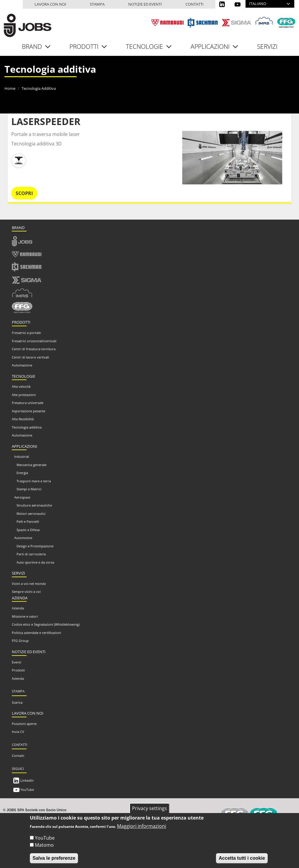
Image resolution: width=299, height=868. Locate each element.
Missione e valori (25, 616)
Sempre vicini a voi (26, 592)
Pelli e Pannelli (28, 521)
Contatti (195, 4)
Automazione (22, 365)
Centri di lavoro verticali (30, 357)
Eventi (17, 662)
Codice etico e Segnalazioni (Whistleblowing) (46, 624)
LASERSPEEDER (46, 121)
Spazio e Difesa (28, 530)
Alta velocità (21, 386)
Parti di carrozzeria (31, 554)
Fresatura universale (28, 403)
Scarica (17, 702)
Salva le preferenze (54, 858)
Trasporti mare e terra (34, 481)
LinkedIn (27, 780)
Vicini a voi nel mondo (29, 584)
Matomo (44, 845)
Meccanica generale (31, 465)
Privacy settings (149, 808)
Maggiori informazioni (142, 826)
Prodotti (18, 670)
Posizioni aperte (24, 724)
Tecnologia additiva (27, 427)
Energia (22, 473)
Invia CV (18, 732)
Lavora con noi (50, 4)
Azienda (18, 608)
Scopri (24, 193)
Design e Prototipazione (35, 546)
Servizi (267, 46)
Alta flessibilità (23, 419)
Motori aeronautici (31, 514)
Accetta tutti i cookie (242, 858)
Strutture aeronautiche (34, 505)
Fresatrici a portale (26, 333)
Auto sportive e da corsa (35, 562)
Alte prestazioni (24, 395)
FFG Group (20, 641)
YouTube (27, 790)
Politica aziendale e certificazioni (36, 633)
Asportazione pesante (29, 411)
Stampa (97, 4)
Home (10, 88)
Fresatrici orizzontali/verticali (34, 341)
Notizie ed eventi (145, 4)
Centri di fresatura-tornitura (34, 349)
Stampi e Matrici (29, 489)
